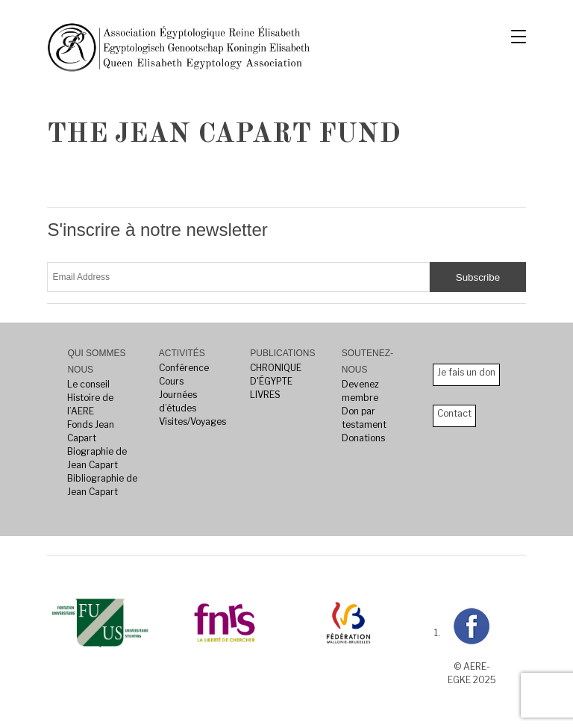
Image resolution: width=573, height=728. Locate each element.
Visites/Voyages (192, 421)
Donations (363, 438)
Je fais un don (466, 372)
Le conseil (88, 384)
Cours (171, 381)
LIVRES (265, 395)
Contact (454, 413)
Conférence (184, 368)
